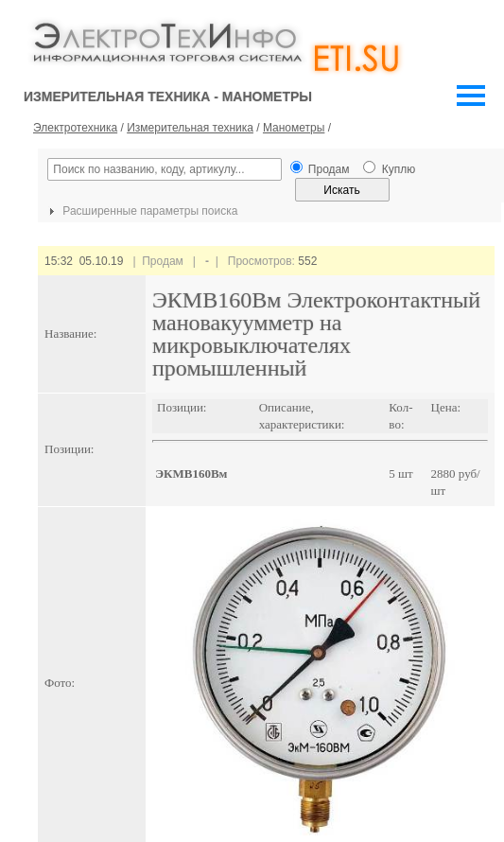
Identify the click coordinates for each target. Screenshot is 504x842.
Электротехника (75, 128)
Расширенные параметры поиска (141, 211)
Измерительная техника (190, 128)
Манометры (294, 128)
